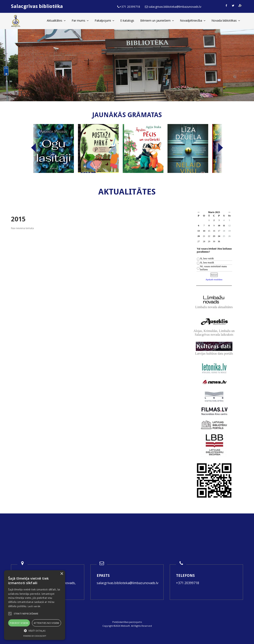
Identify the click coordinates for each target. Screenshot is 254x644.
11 (224, 225)
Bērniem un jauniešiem (157, 20)
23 (214, 236)
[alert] (35, 605)
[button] (35, 631)
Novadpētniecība (193, 20)
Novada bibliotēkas (226, 20)
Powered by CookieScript (35, 636)
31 (219, 241)
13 (199, 231)
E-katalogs (127, 20)
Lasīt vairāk (34, 606)
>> (229, 212)
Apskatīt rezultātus (214, 279)
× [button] (62, 574)
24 (219, 236)
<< (199, 212)
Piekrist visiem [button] (19, 623)
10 (219, 225)
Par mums (80, 20)
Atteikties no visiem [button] (47, 623)
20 (199, 236)
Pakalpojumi (104, 20)
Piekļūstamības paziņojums (127, 622)
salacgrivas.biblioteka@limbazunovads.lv (128, 583)
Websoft (125, 626)
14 (204, 231)
